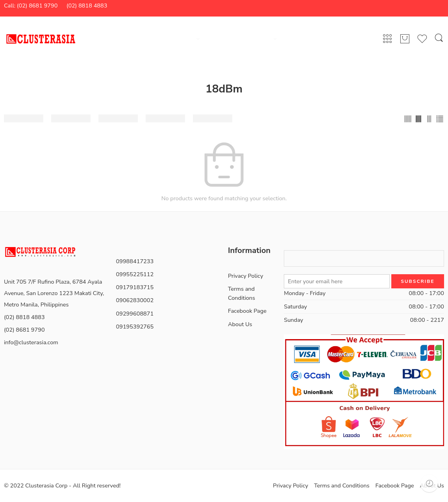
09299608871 (135, 314)
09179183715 (135, 287)
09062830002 (135, 300)
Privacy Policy (245, 276)
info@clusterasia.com (31, 342)
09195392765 (135, 327)
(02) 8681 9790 (24, 330)
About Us (240, 324)
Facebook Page (247, 311)
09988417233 (135, 261)
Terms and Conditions (242, 293)
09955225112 (135, 274)
